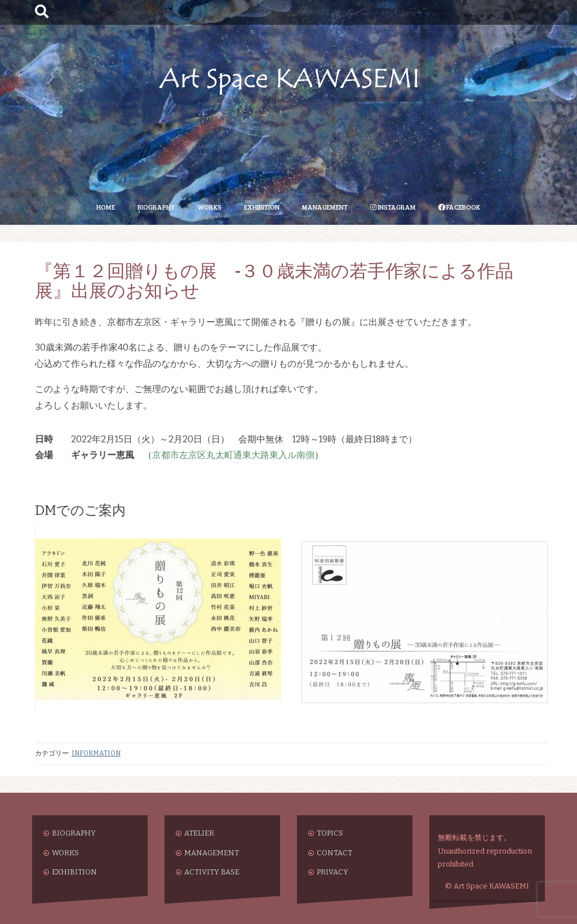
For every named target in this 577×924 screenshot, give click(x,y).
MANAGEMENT (325, 207)
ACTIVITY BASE (212, 872)
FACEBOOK (459, 207)
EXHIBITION (262, 207)
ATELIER (199, 833)
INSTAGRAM (393, 207)
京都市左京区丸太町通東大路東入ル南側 (233, 455)
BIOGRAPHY (156, 207)
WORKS (209, 207)
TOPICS (330, 833)
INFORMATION (96, 753)
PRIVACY (332, 872)
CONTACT (334, 853)
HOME (106, 207)
